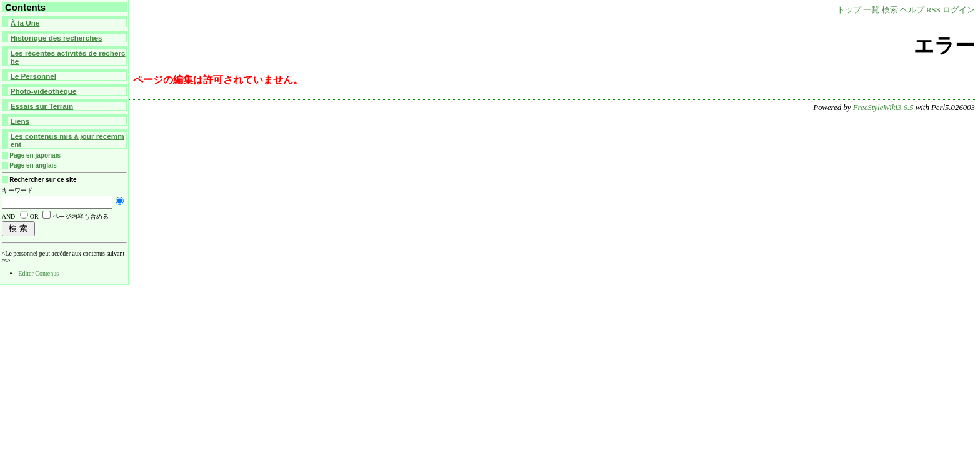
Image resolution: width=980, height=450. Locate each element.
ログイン (959, 10)
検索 (890, 10)
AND (9, 217)
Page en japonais (35, 155)
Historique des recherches (57, 38)
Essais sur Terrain (42, 106)
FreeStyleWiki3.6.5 (883, 107)
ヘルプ (912, 10)
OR (34, 217)
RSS (933, 10)
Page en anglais (33, 165)
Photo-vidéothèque (44, 91)
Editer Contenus (38, 273)
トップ (849, 10)
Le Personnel (33, 76)
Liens (20, 121)
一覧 (871, 10)
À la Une (25, 23)
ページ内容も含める (81, 217)
